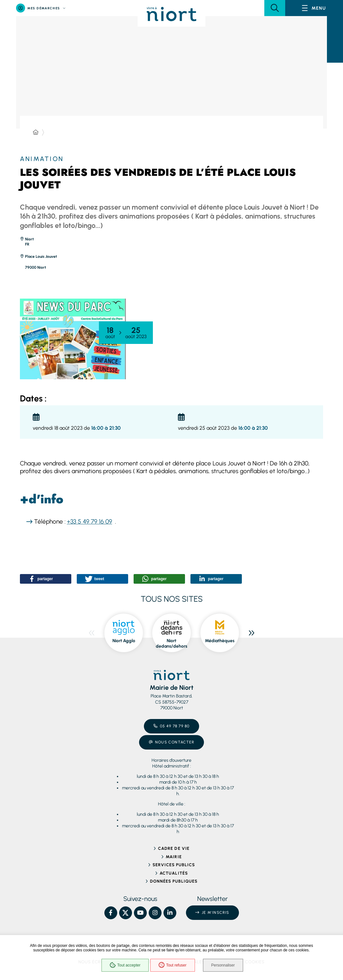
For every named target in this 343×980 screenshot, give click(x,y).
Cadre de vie (174, 848)
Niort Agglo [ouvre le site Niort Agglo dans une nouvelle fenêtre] (124, 641)
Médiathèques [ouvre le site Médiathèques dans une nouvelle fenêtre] (220, 641)
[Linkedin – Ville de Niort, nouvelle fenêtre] (170, 913)
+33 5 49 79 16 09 (89, 521)
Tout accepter (125, 965)
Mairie (174, 857)
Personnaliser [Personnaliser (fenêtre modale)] (223, 965)
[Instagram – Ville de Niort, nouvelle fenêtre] (155, 913)
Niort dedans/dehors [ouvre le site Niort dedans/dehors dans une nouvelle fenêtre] (171, 644)
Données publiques (174, 881)
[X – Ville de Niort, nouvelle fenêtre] (126, 913)
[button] (275, 8)
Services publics (174, 865)
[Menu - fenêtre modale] (314, 8)
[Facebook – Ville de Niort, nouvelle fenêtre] (111, 913)
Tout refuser (172, 965)
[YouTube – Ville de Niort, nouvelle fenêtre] (140, 913)
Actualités (174, 873)
